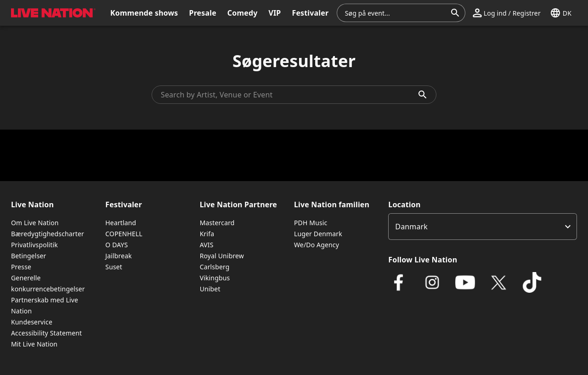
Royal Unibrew (222, 256)
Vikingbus (215, 278)
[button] (507, 13)
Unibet (210, 289)
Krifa (207, 234)
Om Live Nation (35, 223)
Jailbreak (119, 256)
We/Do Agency (317, 245)
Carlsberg (215, 267)
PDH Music (311, 223)
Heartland (121, 223)
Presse (21, 267)
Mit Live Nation (34, 344)
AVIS (207, 245)
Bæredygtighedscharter (48, 234)
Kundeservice (32, 322)
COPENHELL (124, 234)
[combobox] (396, 13)
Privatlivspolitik (34, 245)
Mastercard (217, 223)
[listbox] (483, 227)
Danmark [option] (411, 227)
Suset (114, 267)
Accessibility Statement (46, 333)
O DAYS (116, 245)
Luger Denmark (318, 234)
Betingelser (28, 256)
